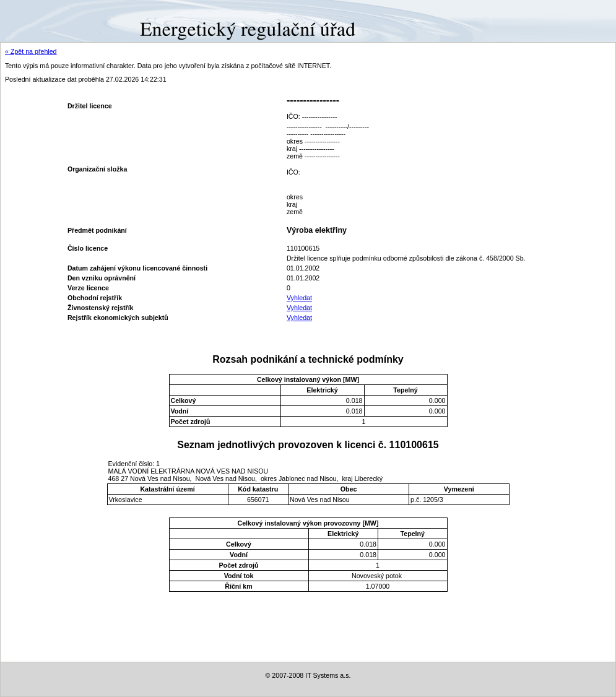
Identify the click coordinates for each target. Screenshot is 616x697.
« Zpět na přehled (31, 51)
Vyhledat (299, 298)
